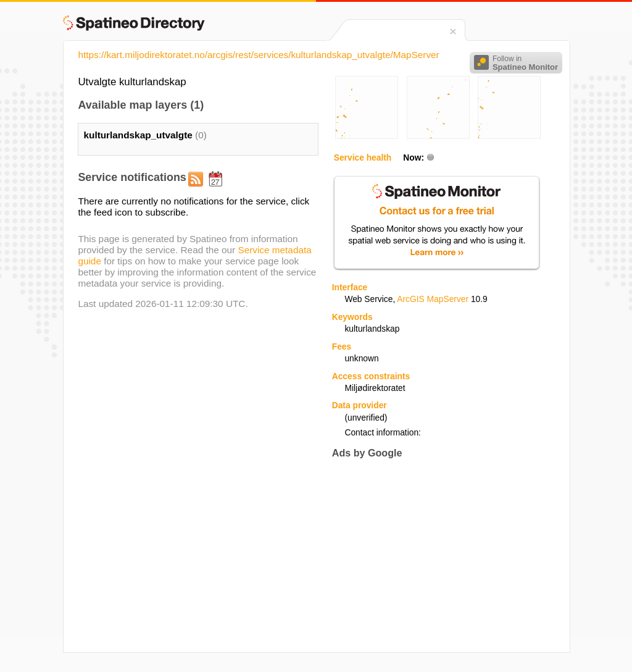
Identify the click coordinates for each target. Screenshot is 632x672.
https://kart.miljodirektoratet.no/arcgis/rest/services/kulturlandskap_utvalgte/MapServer (258, 55)
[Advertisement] (436, 555)
